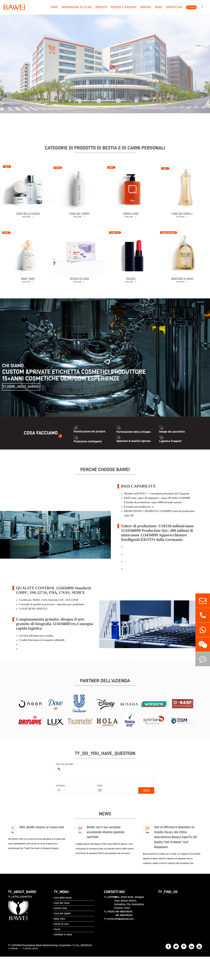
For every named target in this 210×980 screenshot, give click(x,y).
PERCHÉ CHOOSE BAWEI (105, 470)
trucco (131, 279)
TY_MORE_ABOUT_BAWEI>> (21, 387)
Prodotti (101, 7)
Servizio (146, 7)
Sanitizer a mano (182, 279)
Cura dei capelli (182, 214)
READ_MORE (28, 217)
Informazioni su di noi (77, 7)
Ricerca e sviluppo (124, 7)
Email (99, 786)
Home (54, 7)
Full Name (60, 786)
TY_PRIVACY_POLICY (30, 949)
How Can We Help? (65, 764)
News (158, 7)
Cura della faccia (28, 214)
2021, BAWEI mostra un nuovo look (36, 830)
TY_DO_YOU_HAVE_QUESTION (105, 753)
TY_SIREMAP (13, 949)
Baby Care (28, 279)
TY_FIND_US (168, 892)
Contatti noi (174, 7)
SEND (146, 791)
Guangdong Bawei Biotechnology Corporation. (47, 945)
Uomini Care (131, 214)
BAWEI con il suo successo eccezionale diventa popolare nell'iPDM (100, 832)
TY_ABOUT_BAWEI (22, 892)
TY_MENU (61, 892)
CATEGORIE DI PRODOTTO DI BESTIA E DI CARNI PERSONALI (105, 148)
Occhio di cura (79, 279)
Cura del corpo (79, 214)
